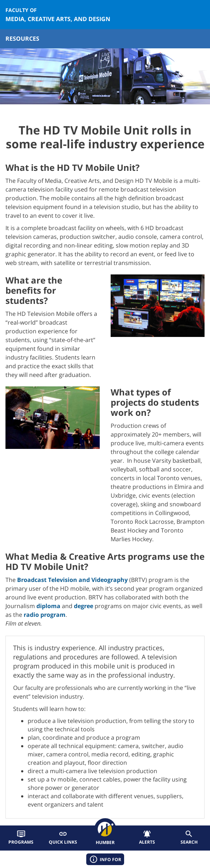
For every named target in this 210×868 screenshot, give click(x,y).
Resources (22, 39)
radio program (45, 615)
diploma (48, 606)
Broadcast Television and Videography (72, 580)
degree (84, 606)
